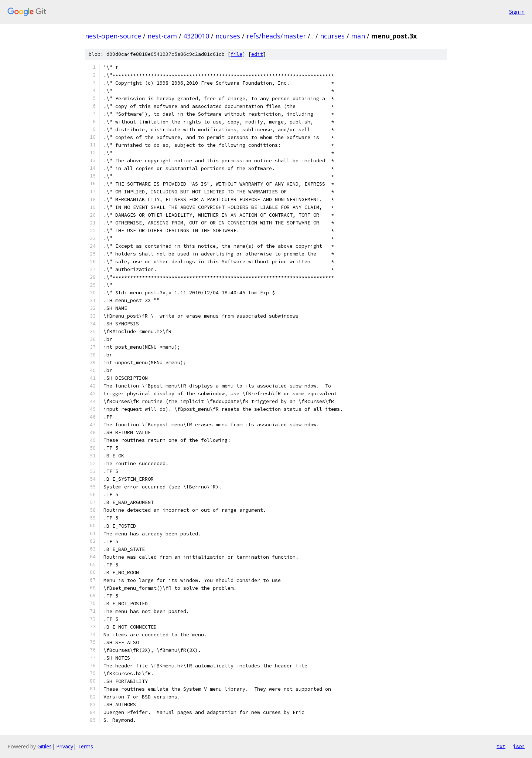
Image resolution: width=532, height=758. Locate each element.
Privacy (65, 746)
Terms (85, 746)
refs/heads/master (276, 36)
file (236, 54)
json (519, 746)
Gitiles (45, 746)
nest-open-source (113, 36)
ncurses (228, 36)
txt (501, 746)
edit (257, 54)
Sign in (517, 12)
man (358, 36)
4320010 (196, 36)
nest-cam (162, 36)
